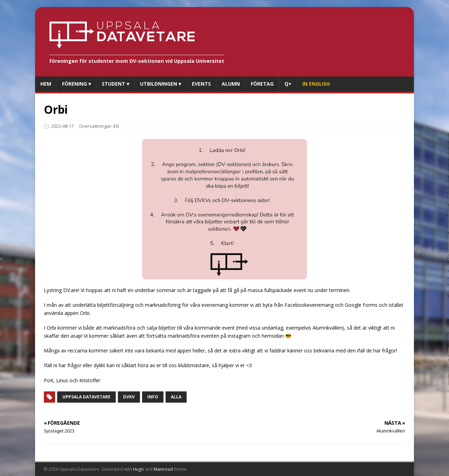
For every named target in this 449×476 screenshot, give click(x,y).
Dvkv (129, 397)
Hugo (138, 469)
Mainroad (163, 469)
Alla (176, 397)
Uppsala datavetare (86, 397)
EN (116, 126)
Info (153, 397)
